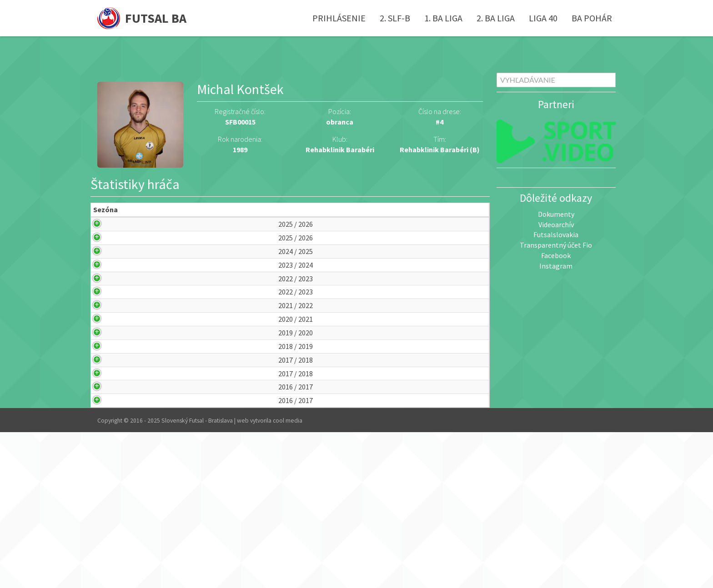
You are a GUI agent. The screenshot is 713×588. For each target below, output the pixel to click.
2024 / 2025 (109, 287)
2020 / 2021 (109, 407)
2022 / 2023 (109, 336)
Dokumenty (556, 214)
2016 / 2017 (109, 527)
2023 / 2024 (109, 311)
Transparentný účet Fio (556, 245)
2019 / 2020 (109, 431)
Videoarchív (556, 224)
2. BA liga (496, 18)
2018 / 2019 (109, 455)
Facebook (556, 255)
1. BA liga (443, 18)
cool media (288, 576)
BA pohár (592, 18)
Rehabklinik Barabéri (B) (440, 149)
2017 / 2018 (109, 479)
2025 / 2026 (109, 240)
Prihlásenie (339, 18)
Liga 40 (543, 18)
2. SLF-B (395, 18)
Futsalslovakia (556, 234)
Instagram (556, 266)
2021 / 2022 (109, 383)
